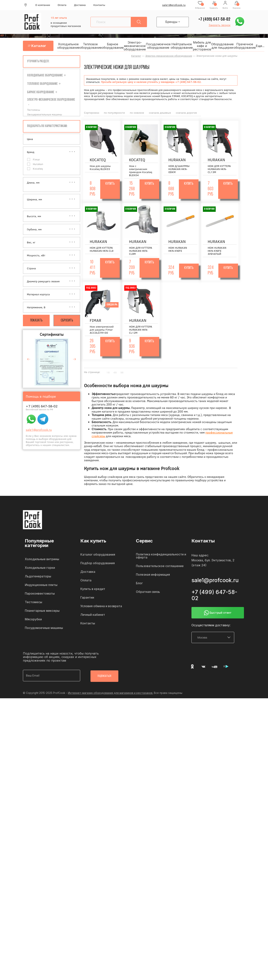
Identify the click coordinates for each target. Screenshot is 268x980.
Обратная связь (148, 592)
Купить (110, 184)
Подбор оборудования (98, 564)
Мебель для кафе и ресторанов (206, 46)
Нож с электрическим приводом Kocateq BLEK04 (141, 171)
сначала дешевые (160, 113)
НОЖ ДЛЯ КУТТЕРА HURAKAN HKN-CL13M (219, 169)
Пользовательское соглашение (160, 566)
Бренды (174, 22)
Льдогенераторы (38, 577)
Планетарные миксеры (42, 611)
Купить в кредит (93, 589)
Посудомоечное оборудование (162, 46)
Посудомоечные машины (44, 628)
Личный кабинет (93, 615)
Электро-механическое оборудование (138, 46)
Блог (139, 584)
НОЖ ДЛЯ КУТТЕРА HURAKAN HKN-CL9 (102, 250)
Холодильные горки (40, 568)
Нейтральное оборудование (185, 46)
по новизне (137, 113)
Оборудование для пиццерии (226, 46)
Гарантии (87, 598)
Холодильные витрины (42, 560)
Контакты (99, 5)
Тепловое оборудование (94, 46)
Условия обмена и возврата (101, 607)
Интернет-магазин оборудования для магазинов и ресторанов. (111, 693)
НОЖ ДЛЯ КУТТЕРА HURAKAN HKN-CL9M (141, 251)
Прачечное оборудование (248, 46)
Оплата (62, 5)
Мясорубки (33, 620)
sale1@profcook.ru (174, 5)
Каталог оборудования (98, 555)
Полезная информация (153, 575)
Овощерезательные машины (45, 115)
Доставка (80, 5)
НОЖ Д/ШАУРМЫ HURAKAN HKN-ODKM (179, 169)
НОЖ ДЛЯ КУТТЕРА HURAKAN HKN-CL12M (141, 330)
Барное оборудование (116, 46)
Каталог (40, 46)
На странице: (92, 373)
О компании (43, 5)
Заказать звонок (220, 25)
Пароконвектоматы (40, 594)
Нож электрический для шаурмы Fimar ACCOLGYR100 (102, 330)
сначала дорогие (186, 113)
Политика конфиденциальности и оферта (161, 556)
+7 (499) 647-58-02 (214, 19)
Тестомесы (34, 110)
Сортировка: (92, 113)
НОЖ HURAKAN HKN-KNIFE (178, 250)
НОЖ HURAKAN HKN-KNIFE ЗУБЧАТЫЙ (217, 251)
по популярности (114, 113)
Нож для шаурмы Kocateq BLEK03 (100, 168)
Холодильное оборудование (72, 46)
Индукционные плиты (41, 585)
